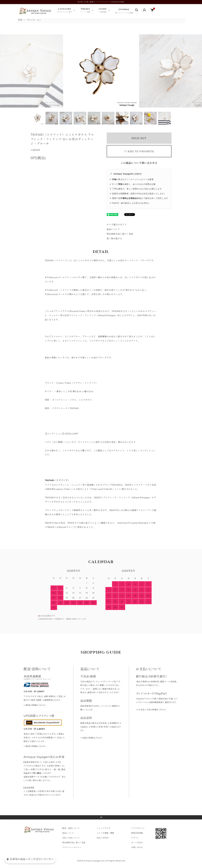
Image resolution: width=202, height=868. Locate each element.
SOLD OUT (139, 138)
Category (65, 11)
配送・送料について (71, 828)
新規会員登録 (137, 833)
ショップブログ (104, 828)
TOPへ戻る (101, 817)
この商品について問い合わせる (139, 163)
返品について (113, 229)
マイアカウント (138, 828)
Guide (103, 11)
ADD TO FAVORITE (139, 151)
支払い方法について (71, 838)
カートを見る (137, 843)
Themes (85, 11)
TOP (20, 20)
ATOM (106, 838)
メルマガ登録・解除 (106, 833)
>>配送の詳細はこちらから (35, 705)
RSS (99, 838)
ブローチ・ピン (34, 20)
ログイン (135, 838)
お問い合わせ (137, 847)
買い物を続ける (114, 239)
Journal (124, 11)
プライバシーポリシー (72, 847)
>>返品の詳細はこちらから (91, 738)
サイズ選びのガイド (117, 225)
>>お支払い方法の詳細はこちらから (151, 710)
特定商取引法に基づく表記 (120, 234)
